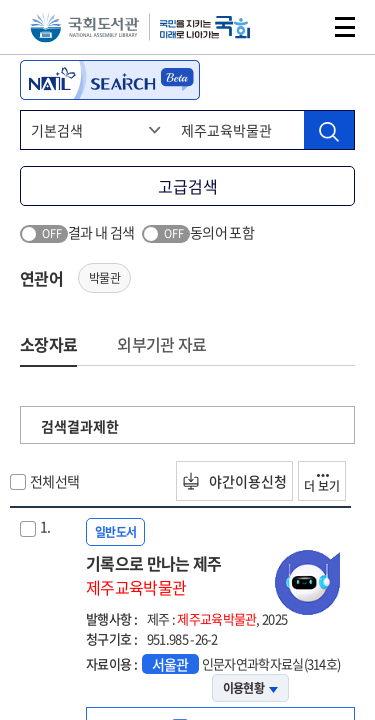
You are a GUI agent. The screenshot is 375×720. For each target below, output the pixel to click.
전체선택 (54, 481)
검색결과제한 (80, 426)
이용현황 (250, 688)
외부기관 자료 (161, 344)
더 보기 (322, 484)
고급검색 (188, 186)
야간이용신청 (234, 481)
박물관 (104, 278)
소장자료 (48, 344)
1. (45, 526)
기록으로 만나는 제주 (220, 575)
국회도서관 (84, 27)
